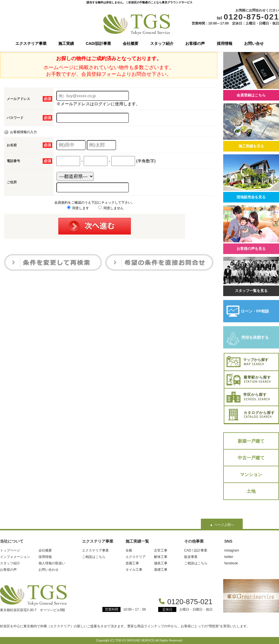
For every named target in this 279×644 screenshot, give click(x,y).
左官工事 (161, 550)
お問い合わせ (49, 570)
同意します (78, 208)
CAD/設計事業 (98, 43)
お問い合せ (254, 43)
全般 (129, 550)
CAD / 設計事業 (196, 550)
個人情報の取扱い (52, 563)
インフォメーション (15, 557)
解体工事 (161, 557)
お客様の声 (195, 43)
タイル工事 (134, 570)
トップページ (10, 550)
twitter (229, 557)
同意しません (111, 208)
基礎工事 (161, 570)
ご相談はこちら (94, 557)
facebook (231, 563)
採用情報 (225, 43)
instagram (232, 550)
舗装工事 (161, 563)
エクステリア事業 (31, 43)
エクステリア (136, 557)
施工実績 (66, 43)
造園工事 (132, 563)
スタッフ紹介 (162, 43)
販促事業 (191, 557)
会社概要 (131, 43)
